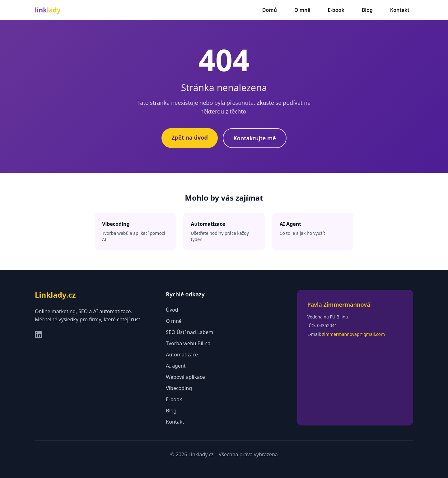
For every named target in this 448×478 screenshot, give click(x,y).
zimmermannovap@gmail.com (354, 334)
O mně (302, 10)
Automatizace (182, 355)
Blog (367, 10)
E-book (336, 10)
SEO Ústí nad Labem (189, 332)
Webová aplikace (185, 377)
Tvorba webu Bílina (188, 343)
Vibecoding (179, 388)
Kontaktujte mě (255, 138)
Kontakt (400, 10)
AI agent (176, 366)
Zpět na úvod (190, 137)
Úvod (172, 310)
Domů (270, 10)
